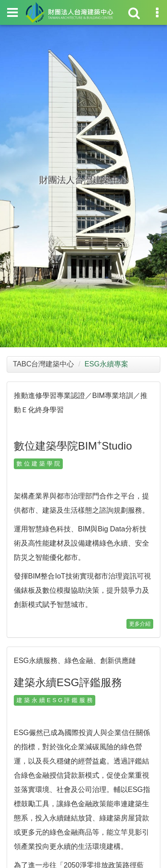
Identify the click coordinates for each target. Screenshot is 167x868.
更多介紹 (140, 624)
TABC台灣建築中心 (43, 364)
